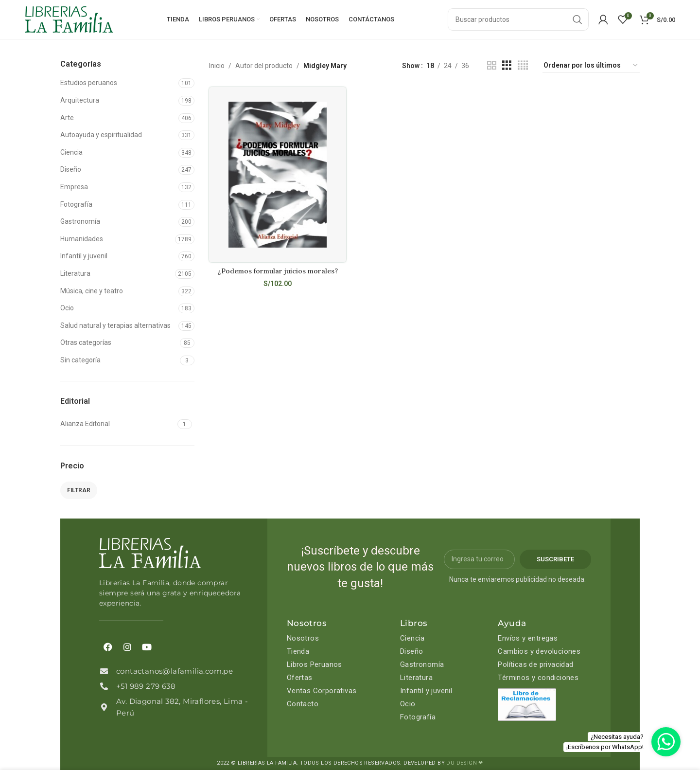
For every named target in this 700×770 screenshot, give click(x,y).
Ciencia (71, 152)
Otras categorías (86, 342)
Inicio (217, 66)
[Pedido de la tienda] (591, 66)
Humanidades (82, 239)
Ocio (67, 308)
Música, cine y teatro (92, 291)
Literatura (75, 273)
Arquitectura (80, 100)
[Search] (518, 19)
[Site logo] (69, 19)
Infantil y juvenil (84, 256)
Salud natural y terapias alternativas (115, 325)
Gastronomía (80, 221)
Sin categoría (80, 360)
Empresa (74, 187)
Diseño (71, 169)
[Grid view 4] (523, 65)
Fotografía (76, 204)
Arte (67, 118)
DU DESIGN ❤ (464, 763)
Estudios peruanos (89, 83)
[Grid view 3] (507, 65)
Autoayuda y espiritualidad (101, 135)
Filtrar (79, 490)
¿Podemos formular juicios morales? (278, 271)
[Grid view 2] (492, 65)
